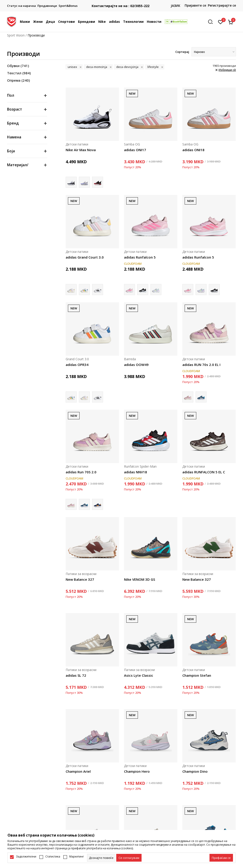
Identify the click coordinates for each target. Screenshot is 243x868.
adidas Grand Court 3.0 (85, 257)
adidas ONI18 (193, 150)
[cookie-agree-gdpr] (129, 858)
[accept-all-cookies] (221, 858)
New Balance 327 (80, 579)
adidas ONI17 (135, 150)
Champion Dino (195, 771)
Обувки (18, 66)
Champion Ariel (78, 771)
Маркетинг (77, 857)
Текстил (19, 73)
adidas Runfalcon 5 (140, 257)
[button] (212, 22)
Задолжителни (26, 857)
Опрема (18, 80)
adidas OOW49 (136, 365)
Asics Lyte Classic (139, 675)
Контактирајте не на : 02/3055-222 (122, 6)
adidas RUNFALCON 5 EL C (204, 472)
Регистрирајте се (222, 5)
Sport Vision (16, 35)
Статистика (53, 857)
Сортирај (182, 52)
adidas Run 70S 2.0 (81, 472)
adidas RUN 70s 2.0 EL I (201, 365)
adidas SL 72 (76, 675)
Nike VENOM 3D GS (140, 579)
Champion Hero (137, 771)
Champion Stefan (197, 675)
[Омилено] (221, 22)
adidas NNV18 (136, 472)
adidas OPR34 (77, 365)
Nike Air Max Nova (81, 150)
